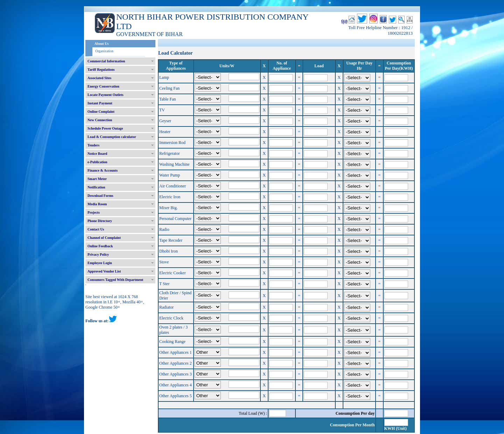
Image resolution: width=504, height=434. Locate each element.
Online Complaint (101, 112)
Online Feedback (100, 246)
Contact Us (96, 229)
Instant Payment (100, 103)
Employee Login (100, 263)
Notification (96, 187)
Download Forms (100, 196)
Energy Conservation (103, 86)
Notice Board (97, 154)
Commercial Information (106, 61)
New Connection (100, 120)
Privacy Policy (98, 254)
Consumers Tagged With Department (115, 280)
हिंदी (344, 22)
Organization (104, 51)
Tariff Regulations (101, 70)
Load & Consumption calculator (112, 137)
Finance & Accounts (103, 170)
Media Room (97, 204)
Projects (94, 212)
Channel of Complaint (104, 238)
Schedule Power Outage (105, 128)
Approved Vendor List (104, 271)
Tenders (93, 145)
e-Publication (97, 162)
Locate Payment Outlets (106, 95)
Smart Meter (97, 179)
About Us (101, 44)
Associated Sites (99, 78)
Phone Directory (100, 221)
